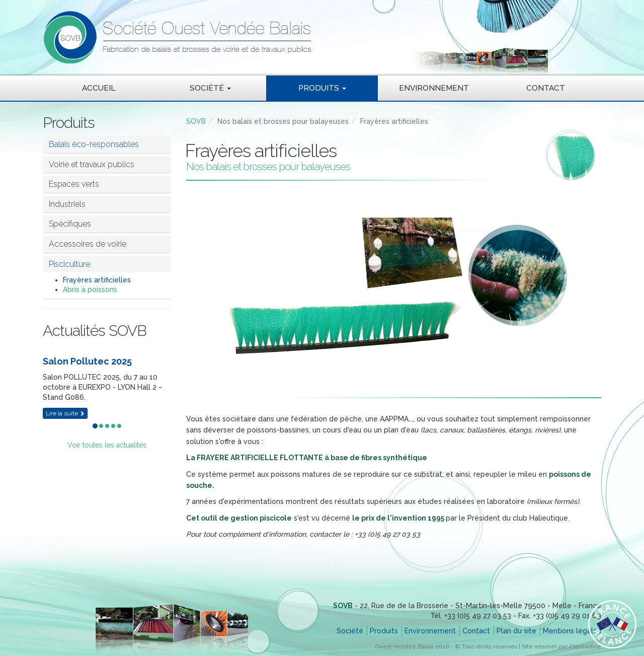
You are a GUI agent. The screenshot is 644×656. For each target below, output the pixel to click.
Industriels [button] (67, 204)
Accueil (99, 88)
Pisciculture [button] (69, 264)
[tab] (107, 165)
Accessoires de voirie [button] (88, 244)
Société (350, 631)
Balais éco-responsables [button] (94, 144)
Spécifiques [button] (70, 224)
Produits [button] (322, 88)
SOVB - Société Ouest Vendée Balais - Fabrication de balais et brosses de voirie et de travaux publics (269, 38)
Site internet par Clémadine (561, 646)
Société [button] (210, 88)
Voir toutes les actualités (107, 445)
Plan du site (516, 631)
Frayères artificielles (97, 280)
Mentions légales (572, 631)
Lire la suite (65, 413)
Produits (384, 631)
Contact (546, 88)
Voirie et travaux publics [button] (92, 164)
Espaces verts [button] (74, 184)
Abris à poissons (90, 289)
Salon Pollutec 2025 (87, 361)
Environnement (434, 88)
